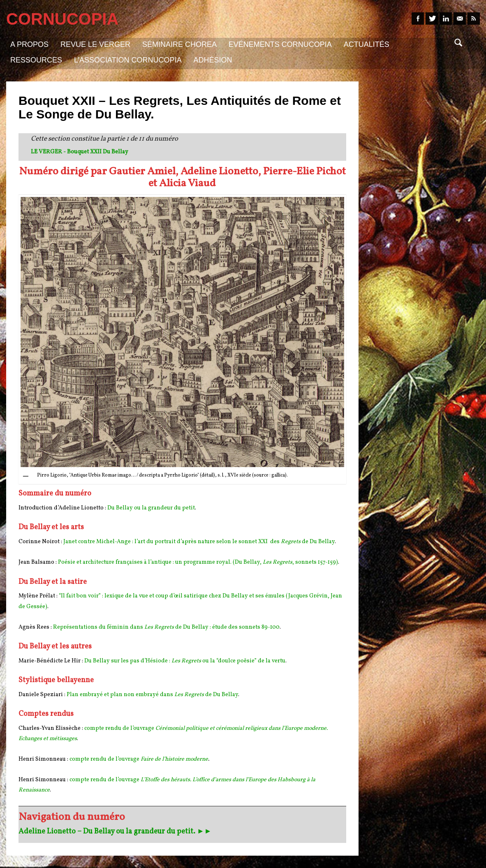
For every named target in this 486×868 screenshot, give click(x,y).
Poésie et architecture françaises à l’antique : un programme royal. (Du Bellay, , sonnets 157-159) (198, 562)
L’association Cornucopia (128, 60)
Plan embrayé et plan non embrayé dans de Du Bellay (152, 695)
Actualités (367, 44)
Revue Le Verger (95, 44)
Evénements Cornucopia (280, 44)
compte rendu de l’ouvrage (105, 759)
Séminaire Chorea (179, 44)
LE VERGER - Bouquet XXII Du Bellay (80, 152)
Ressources (36, 60)
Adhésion (213, 60)
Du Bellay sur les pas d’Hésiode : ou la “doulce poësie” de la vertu (185, 661)
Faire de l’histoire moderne (174, 759)
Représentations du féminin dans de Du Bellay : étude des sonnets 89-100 (166, 627)
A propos (29, 44)
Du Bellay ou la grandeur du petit (151, 508)
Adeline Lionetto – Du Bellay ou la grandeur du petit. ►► (115, 832)
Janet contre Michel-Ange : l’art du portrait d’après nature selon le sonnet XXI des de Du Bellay (199, 542)
